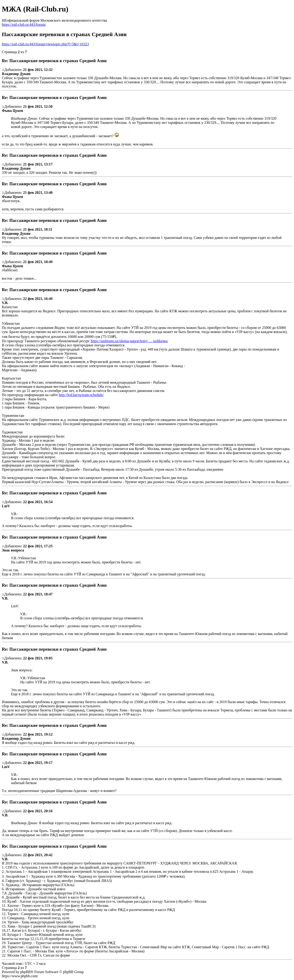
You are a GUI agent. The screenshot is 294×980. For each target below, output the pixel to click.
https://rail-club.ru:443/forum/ (24, 25)
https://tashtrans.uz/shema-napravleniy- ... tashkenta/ (129, 341)
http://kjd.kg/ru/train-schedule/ (81, 395)
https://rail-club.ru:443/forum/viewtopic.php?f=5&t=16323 (45, 44)
